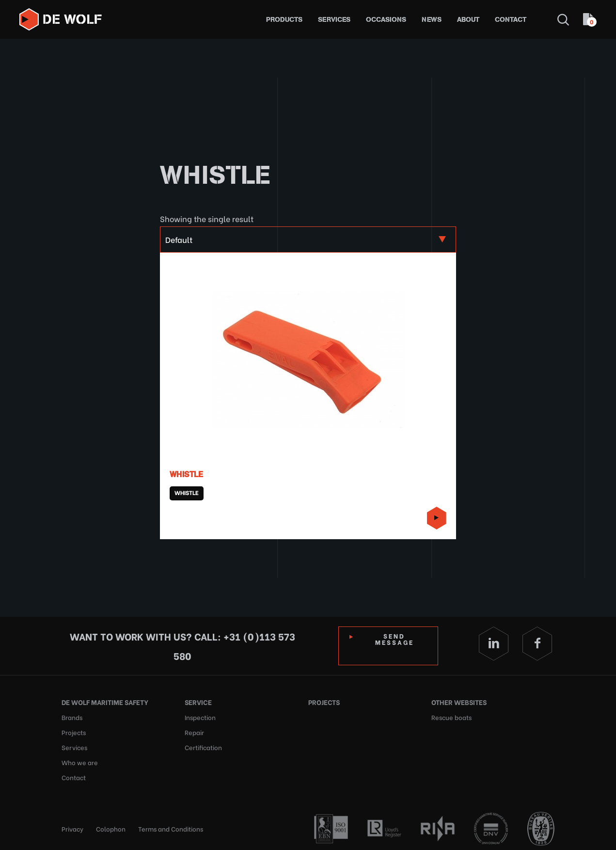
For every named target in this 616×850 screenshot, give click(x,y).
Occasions (386, 20)
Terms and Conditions (171, 826)
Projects (74, 731)
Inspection (200, 716)
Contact (511, 20)
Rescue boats (451, 716)
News (432, 20)
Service (198, 702)
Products (284, 20)
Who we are (80, 760)
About (468, 20)
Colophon (111, 826)
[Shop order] (308, 240)
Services (334, 20)
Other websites (459, 702)
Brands (72, 716)
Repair (194, 731)
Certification (203, 746)
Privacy (72, 826)
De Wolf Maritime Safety (105, 702)
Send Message (395, 639)
